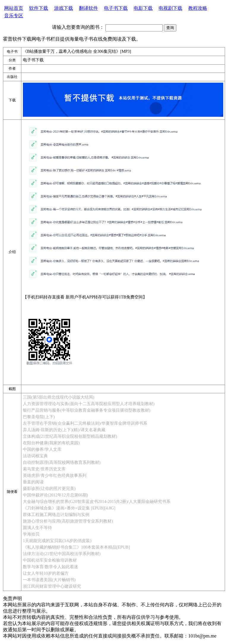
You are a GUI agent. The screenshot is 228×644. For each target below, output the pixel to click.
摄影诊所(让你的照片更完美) (49, 489)
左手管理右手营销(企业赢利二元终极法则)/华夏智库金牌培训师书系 (85, 423)
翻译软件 (88, 8)
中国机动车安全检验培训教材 (50, 560)
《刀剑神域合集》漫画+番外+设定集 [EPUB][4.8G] (69, 508)
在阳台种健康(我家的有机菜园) (51, 443)
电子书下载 (116, 8)
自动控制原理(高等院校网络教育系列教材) (62, 462)
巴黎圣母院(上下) (39, 417)
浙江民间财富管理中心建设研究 (52, 586)
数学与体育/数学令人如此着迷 (50, 567)
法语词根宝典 (35, 456)
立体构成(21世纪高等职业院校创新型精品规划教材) (70, 436)
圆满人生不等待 (37, 528)
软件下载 (39, 8)
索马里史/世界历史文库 (44, 469)
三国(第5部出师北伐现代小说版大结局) (58, 397)
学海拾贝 (31, 534)
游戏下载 (64, 8)
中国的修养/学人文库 (42, 449)
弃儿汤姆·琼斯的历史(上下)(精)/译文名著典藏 (64, 430)
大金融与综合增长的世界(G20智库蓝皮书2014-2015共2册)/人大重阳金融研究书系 (97, 502)
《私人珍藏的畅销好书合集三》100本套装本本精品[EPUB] (76, 547)
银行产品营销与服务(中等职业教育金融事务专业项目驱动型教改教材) (87, 410)
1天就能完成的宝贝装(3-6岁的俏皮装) (57, 541)
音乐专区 (14, 16)
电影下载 (143, 8)
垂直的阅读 (33, 482)
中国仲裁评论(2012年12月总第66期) (55, 495)
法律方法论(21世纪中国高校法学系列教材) (62, 554)
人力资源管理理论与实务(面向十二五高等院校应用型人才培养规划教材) (89, 404)
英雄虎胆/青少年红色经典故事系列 (55, 476)
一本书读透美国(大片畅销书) (49, 580)
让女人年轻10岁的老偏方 (46, 573)
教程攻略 (198, 8)
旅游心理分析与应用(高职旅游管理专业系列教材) (68, 521)
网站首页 (14, 8)
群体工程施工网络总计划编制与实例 (56, 515)
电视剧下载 (170, 8)
